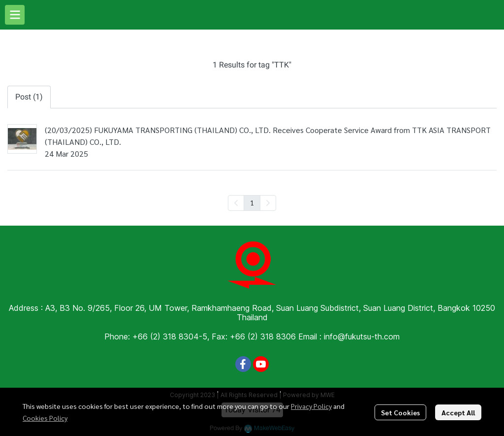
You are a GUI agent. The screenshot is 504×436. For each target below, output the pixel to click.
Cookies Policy (45, 418)
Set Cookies (400, 412)
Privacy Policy (311, 406)
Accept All (458, 412)
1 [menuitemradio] (252, 202)
